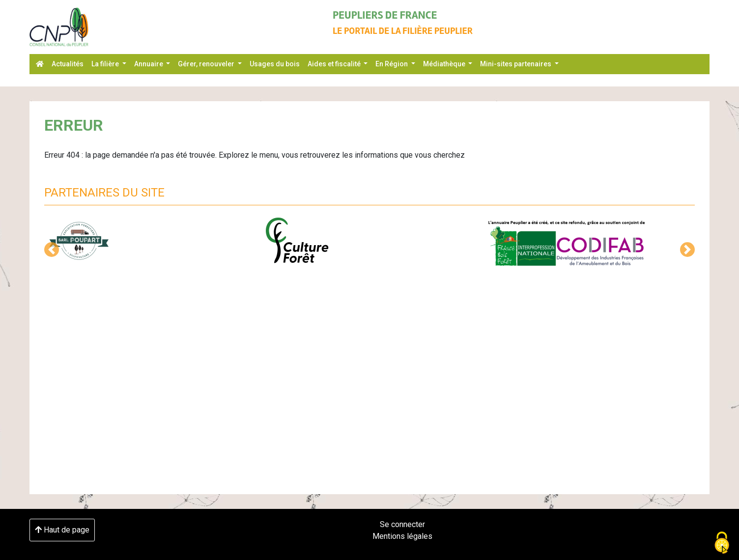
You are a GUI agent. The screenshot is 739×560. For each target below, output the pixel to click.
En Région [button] (392, 64)
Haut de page (62, 530)
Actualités (68, 64)
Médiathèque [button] (445, 64)
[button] (52, 250)
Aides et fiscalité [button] (335, 64)
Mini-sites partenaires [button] (516, 64)
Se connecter (402, 524)
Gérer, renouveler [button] (207, 64)
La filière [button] (106, 64)
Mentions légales (402, 536)
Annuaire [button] (149, 64)
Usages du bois (275, 64)
